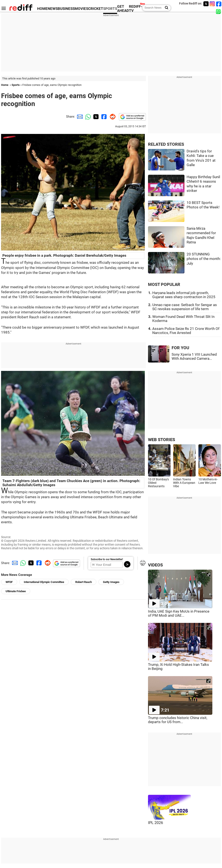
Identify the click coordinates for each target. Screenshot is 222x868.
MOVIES (81, 9)
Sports (16, 85)
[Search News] (165, 8)
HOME (42, 9)
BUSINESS (66, 9)
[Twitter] (206, 4)
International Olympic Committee (44, 582)
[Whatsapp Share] (87, 117)
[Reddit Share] (112, 117)
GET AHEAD (123, 9)
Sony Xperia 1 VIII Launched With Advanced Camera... (194, 357)
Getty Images (111, 582)
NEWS (53, 9)
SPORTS (110, 9)
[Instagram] (212, 4)
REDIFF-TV (136, 9)
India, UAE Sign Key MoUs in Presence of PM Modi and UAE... (179, 613)
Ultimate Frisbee (16, 591)
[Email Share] (79, 117)
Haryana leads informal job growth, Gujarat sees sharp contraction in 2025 (184, 295)
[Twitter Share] (95, 117)
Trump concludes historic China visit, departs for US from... (178, 720)
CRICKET (96, 9)
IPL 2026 (156, 823)
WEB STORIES (162, 440)
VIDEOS (155, 565)
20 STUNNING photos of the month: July (204, 259)
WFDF (9, 582)
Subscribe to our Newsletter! (107, 559)
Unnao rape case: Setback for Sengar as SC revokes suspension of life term (185, 307)
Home (5, 85)
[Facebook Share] (104, 117)
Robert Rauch (84, 582)
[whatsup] (219, 11)
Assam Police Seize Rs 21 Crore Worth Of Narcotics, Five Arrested (186, 331)
